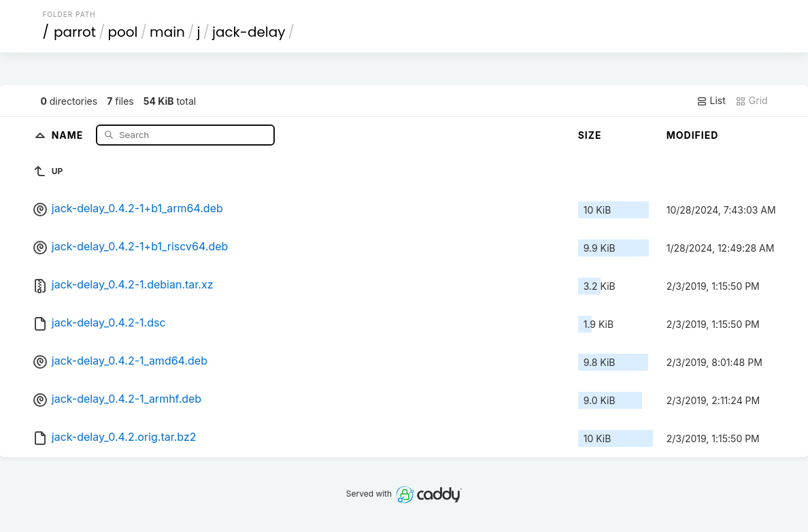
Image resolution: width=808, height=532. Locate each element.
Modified (693, 135)
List (711, 101)
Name (69, 134)
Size (590, 135)
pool (123, 32)
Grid (752, 101)
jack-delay (249, 32)
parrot (75, 32)
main (167, 32)
